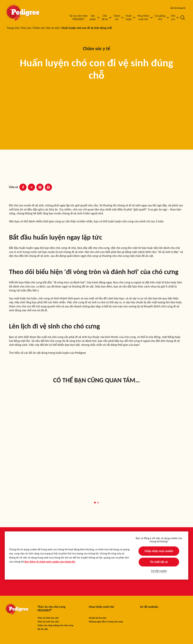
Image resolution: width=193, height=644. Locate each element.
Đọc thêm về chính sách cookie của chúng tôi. (50, 562)
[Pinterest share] (40, 187)
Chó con (26, 28)
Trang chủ (13, 28)
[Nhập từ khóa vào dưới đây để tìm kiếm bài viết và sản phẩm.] (183, 18)
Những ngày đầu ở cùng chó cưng (106, 622)
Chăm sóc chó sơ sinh (46, 28)
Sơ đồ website (149, 607)
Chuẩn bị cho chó (98, 618)
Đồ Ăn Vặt (43, 629)
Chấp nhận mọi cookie (159, 551)
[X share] (31, 187)
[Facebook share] (23, 187)
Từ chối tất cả (159, 562)
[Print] (48, 187)
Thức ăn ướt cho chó (48, 622)
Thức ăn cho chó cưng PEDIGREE (51, 609)
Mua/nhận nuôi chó (101, 607)
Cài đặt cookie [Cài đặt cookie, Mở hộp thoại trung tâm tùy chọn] (159, 571)
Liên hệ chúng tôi (178, 8)
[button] (95, 503)
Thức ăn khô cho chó (48, 618)
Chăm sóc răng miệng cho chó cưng (55, 625)
